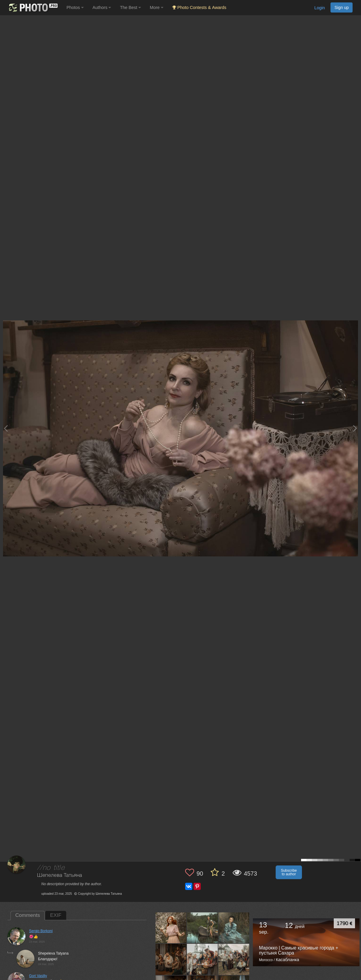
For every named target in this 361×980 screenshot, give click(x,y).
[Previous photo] (6, 428)
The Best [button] (130, 7)
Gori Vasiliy (38, 976)
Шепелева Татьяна (60, 875)
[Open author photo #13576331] (203, 928)
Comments (28, 915)
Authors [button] (102, 7)
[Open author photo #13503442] (203, 959)
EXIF (56, 915)
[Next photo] (355, 428)
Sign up (342, 7)
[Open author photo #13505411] (171, 959)
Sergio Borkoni (41, 931)
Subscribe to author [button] (289, 872)
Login (320, 8)
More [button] (157, 7)
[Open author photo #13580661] (171, 928)
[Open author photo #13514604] (234, 928)
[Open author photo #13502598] (234, 959)
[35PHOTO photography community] (33, 8)
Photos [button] (75, 7)
